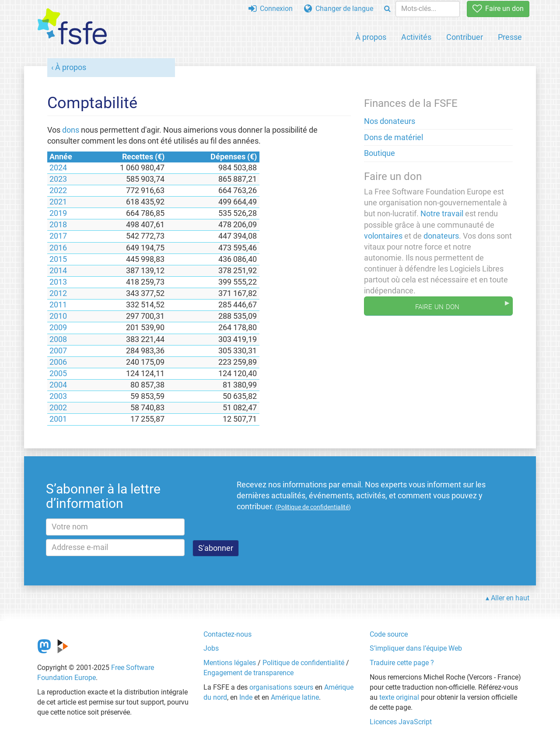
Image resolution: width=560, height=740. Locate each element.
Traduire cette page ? (402, 663)
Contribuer (465, 37)
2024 (58, 168)
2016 (58, 248)
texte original (399, 697)
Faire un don (498, 9)
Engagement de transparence (248, 673)
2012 (58, 293)
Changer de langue (339, 9)
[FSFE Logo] (72, 27)
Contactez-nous (227, 634)
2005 (58, 374)
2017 (58, 236)
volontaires (383, 236)
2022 (58, 190)
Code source (389, 634)
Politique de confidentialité (303, 663)
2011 (58, 305)
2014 (58, 271)
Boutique (380, 153)
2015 (58, 259)
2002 (58, 408)
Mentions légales (230, 663)
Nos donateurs (390, 121)
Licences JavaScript (401, 722)
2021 (58, 202)
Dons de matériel (394, 137)
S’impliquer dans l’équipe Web (416, 648)
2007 (58, 351)
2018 (58, 225)
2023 (58, 179)
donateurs (441, 236)
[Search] (387, 9)
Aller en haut (510, 598)
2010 (58, 316)
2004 (58, 385)
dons (71, 130)
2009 (58, 328)
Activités (416, 37)
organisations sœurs (281, 687)
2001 (58, 419)
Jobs (211, 648)
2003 (58, 396)
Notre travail (442, 214)
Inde (246, 697)
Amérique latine (295, 697)
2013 (58, 282)
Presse (510, 37)
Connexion (271, 9)
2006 (58, 362)
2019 (58, 213)
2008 (58, 339)
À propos (371, 37)
